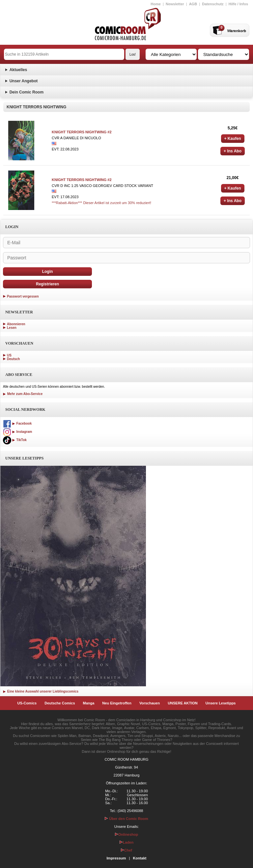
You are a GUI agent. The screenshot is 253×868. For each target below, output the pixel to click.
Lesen (12, 328)
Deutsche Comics (60, 703)
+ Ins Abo (233, 151)
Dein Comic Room (27, 92)
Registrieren (47, 284)
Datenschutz (213, 4)
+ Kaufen (233, 139)
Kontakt (140, 858)
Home (156, 4)
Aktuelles (18, 70)
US (9, 355)
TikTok (15, 440)
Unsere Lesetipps (221, 703)
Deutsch (13, 359)
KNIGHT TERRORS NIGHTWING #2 (82, 132)
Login (48, 272)
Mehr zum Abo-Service (23, 394)
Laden (126, 842)
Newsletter (175, 4)
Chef (126, 850)
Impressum (116, 858)
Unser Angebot (24, 81)
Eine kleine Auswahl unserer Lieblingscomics (41, 691)
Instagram (17, 432)
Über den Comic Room (126, 819)
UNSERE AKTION (183, 703)
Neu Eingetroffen (117, 703)
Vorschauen (150, 703)
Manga (89, 703)
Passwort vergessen (23, 296)
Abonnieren (16, 324)
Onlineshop (127, 834)
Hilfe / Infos (238, 4)
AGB (193, 4)
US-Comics (27, 703)
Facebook (17, 423)
